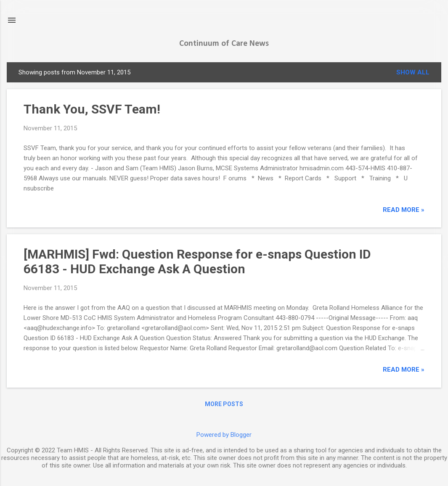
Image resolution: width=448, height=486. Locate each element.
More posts (224, 404)
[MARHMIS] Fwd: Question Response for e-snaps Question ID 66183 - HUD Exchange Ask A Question (197, 261)
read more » (404, 210)
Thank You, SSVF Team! (92, 109)
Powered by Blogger (224, 435)
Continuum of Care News (224, 44)
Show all (413, 72)
